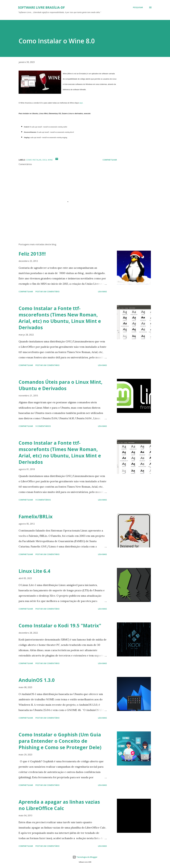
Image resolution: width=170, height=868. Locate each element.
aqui (81, 103)
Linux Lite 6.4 (34, 571)
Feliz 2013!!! (32, 254)
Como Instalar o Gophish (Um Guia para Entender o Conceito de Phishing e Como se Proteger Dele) (60, 741)
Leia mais (102, 292)
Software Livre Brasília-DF (41, 7)
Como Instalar (34, 160)
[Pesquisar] (138, 7)
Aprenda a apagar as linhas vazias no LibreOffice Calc (59, 805)
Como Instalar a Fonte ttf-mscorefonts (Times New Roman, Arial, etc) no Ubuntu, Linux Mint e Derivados (60, 318)
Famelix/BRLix (36, 517)
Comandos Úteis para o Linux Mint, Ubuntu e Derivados (60, 385)
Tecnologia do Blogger (85, 857)
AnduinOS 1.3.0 (37, 680)
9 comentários (43, 426)
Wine (50, 160)
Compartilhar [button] (110, 160)
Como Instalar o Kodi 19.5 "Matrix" (60, 626)
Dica (45, 160)
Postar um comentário (47, 292)
